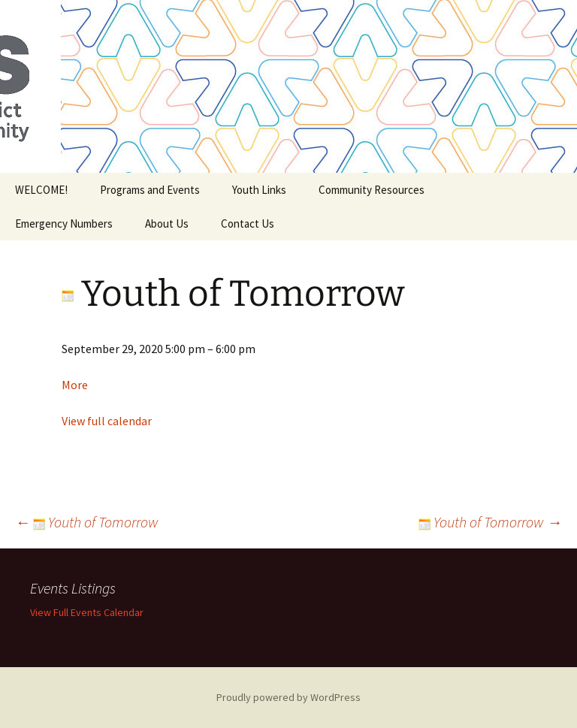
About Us (167, 224)
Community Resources (372, 190)
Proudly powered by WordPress (288, 697)
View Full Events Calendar (87, 612)
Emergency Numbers (64, 224)
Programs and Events (150, 190)
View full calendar (107, 421)
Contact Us (248, 224)
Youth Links (259, 190)
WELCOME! (41, 190)
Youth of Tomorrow (87, 522)
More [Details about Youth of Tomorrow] (75, 385)
